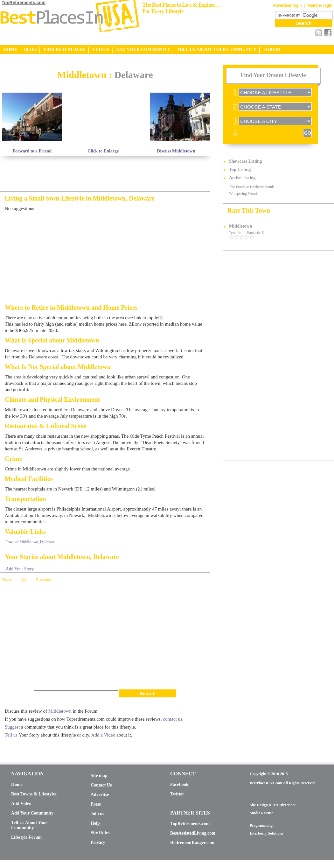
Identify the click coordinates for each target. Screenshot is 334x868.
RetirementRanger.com (192, 843)
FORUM (272, 49)
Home (17, 784)
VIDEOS (101, 49)
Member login (320, 5)
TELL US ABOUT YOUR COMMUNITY (217, 49)
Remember (44, 580)
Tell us (11, 735)
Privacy (98, 842)
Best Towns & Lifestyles (34, 794)
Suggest (12, 727)
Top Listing (240, 169)
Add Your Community (32, 813)
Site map (99, 776)
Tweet (7, 580)
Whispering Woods (244, 194)
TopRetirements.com (24, 3)
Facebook (179, 784)
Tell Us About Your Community (29, 825)
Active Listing (242, 178)
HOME (10, 49)
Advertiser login (287, 5)
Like (24, 580)
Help (95, 823)
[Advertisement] (74, 67)
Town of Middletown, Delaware (30, 542)
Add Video (21, 804)
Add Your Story (20, 569)
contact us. (173, 719)
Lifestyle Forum (26, 837)
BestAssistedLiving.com (193, 833)
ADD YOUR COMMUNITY (143, 49)
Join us (97, 814)
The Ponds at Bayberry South (251, 187)
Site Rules (100, 833)
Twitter (177, 794)
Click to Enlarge (103, 151)
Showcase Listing (245, 161)
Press (96, 804)
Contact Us (101, 785)
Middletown (60, 711)
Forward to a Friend (32, 151)
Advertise (100, 795)
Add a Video (103, 735)
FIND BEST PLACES (65, 49)
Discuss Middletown (176, 151)
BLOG (30, 49)
